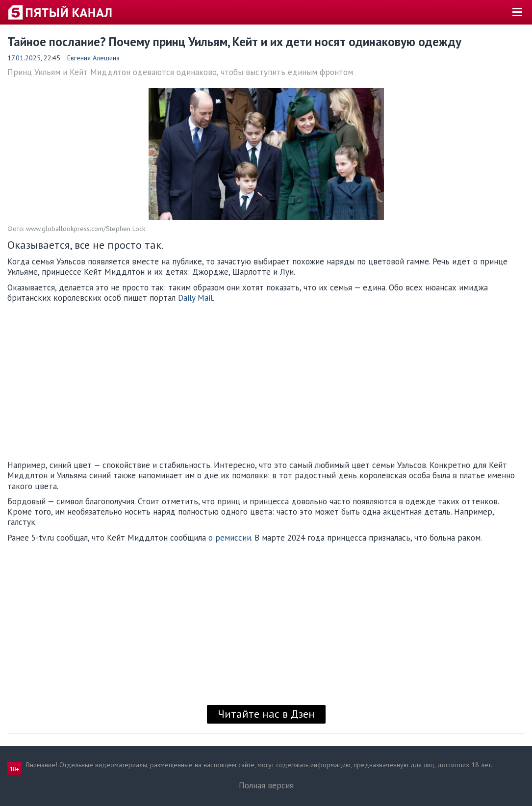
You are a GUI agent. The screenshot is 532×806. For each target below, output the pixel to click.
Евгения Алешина (93, 58)
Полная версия (266, 785)
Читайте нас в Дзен (266, 714)
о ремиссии (230, 538)
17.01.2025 (24, 58)
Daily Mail (195, 298)
